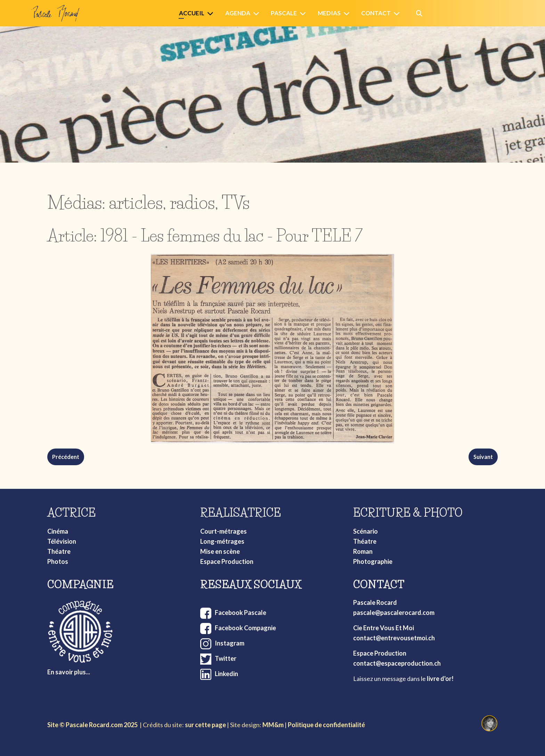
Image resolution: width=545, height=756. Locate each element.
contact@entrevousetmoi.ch (394, 638)
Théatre (59, 551)
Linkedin (226, 674)
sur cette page (205, 725)
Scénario (365, 531)
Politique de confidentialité (326, 725)
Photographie (373, 561)
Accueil (192, 13)
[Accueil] (212, 13)
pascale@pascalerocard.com (394, 613)
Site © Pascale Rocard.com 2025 (92, 725)
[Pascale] (304, 13)
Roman (363, 551)
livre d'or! (440, 679)
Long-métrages (222, 541)
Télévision (62, 541)
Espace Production (227, 561)
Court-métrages (223, 531)
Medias (329, 13)
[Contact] (398, 13)
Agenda (238, 13)
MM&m (273, 725)
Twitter (226, 658)
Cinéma (58, 531)
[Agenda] (258, 13)
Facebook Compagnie (245, 628)
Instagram (230, 643)
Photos (58, 561)
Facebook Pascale (241, 613)
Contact (376, 13)
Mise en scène (220, 551)
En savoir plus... (69, 672)
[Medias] (348, 13)
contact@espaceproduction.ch (397, 663)
